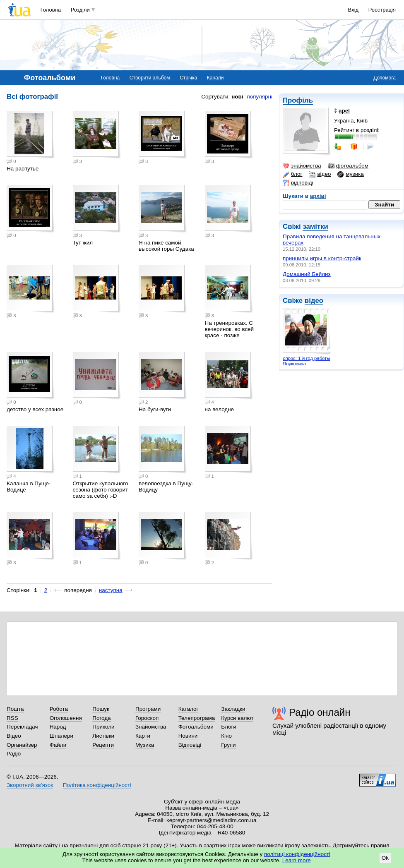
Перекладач (22, 727)
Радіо (14, 754)
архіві (318, 196)
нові (237, 97)
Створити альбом (150, 78)
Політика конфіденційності (97, 785)
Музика (145, 745)
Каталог (189, 709)
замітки (315, 227)
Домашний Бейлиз (307, 274)
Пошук (101, 709)
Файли (58, 745)
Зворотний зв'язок (30, 785)
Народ (58, 727)
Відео (14, 736)
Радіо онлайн (320, 712)
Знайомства (151, 727)
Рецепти (103, 745)
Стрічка (188, 78)
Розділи (80, 10)
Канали (215, 78)
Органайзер (22, 745)
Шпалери (61, 736)
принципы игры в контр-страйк (322, 258)
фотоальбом (348, 166)
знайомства (302, 166)
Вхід (353, 10)
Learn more (297, 860)
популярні (260, 97)
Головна (51, 10)
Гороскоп (147, 718)
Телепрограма (197, 718)
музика (350, 174)
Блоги (229, 727)
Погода (101, 718)
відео (320, 174)
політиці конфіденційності (297, 854)
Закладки (233, 709)
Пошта (15, 709)
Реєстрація (382, 10)
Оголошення (66, 718)
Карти (143, 736)
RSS (12, 718)
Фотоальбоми (196, 727)
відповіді (298, 183)
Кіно (226, 736)
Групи (228, 745)
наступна (111, 590)
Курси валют (237, 718)
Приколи (103, 727)
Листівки (103, 736)
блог (292, 174)
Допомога (385, 78)
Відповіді (190, 745)
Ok (385, 858)
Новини (188, 736)
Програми (148, 709)
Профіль (298, 100)
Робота (59, 709)
